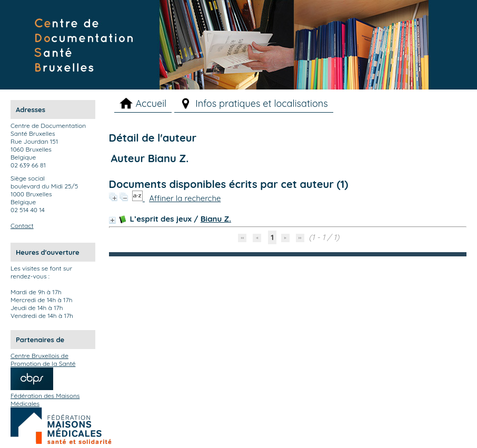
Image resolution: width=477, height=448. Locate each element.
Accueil (151, 103)
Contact (22, 226)
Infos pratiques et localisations (262, 103)
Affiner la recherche (185, 198)
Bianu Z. (216, 219)
